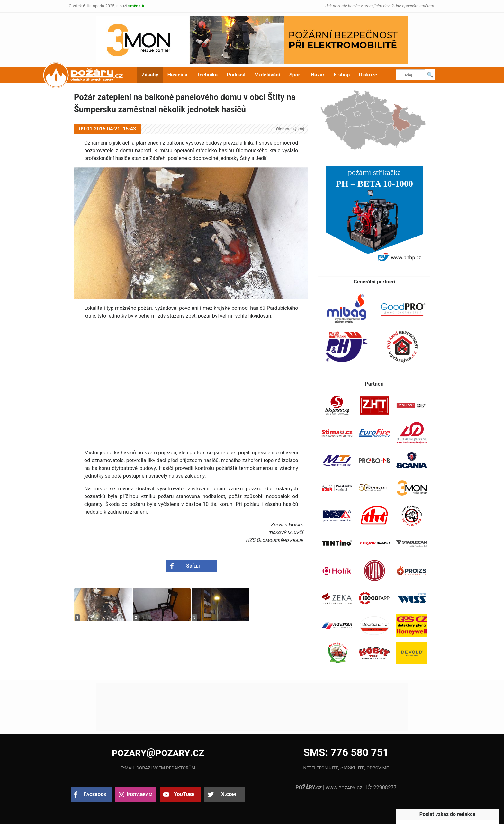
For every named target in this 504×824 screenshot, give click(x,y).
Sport (296, 75)
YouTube (184, 794)
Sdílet (194, 566)
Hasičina (177, 75)
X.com (228, 794)
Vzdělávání (268, 75)
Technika (207, 75)
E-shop (342, 75)
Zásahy (150, 75)
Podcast (236, 75)
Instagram (139, 794)
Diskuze (368, 75)
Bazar (318, 75)
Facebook (95, 794)
